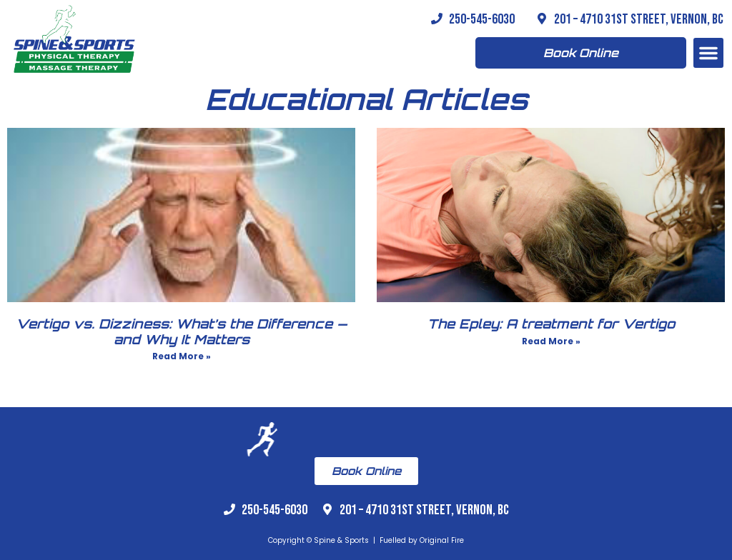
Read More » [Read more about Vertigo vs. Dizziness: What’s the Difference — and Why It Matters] (182, 356)
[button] (708, 53)
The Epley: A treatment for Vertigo (551, 324)
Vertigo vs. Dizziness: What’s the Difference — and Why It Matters (182, 331)
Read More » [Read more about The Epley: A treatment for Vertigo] (551, 341)
